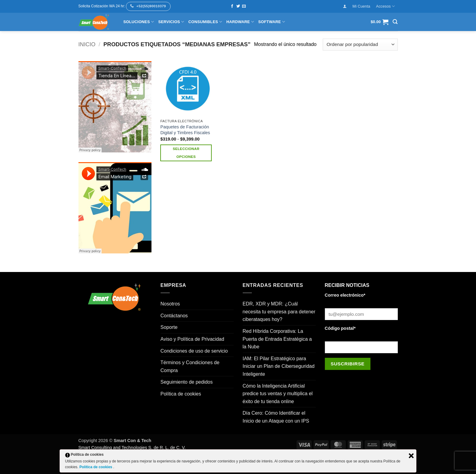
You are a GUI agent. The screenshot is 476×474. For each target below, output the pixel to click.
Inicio (87, 44)
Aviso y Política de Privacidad (193, 339)
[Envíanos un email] (244, 6)
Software (272, 22)
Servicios (171, 22)
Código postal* (340, 328)
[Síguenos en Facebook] (232, 6)
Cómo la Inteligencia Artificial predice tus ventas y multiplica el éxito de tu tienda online (278, 394)
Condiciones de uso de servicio (194, 351)
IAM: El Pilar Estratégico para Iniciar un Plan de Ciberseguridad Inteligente (279, 366)
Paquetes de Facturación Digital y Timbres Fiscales (185, 130)
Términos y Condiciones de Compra (190, 366)
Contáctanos (174, 316)
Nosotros (170, 304)
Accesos (385, 6)
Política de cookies (181, 394)
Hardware (240, 22)
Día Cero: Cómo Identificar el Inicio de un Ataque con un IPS (276, 417)
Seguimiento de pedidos (187, 382)
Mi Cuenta (361, 6)
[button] (345, 6)
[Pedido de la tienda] (360, 45)
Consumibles (205, 22)
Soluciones (139, 22)
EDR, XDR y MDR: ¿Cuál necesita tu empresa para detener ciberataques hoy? (279, 312)
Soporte (169, 327)
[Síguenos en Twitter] (238, 6)
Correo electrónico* (345, 295)
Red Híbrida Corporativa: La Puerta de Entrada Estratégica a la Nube (277, 339)
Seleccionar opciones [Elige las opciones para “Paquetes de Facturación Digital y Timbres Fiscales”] (186, 153)
